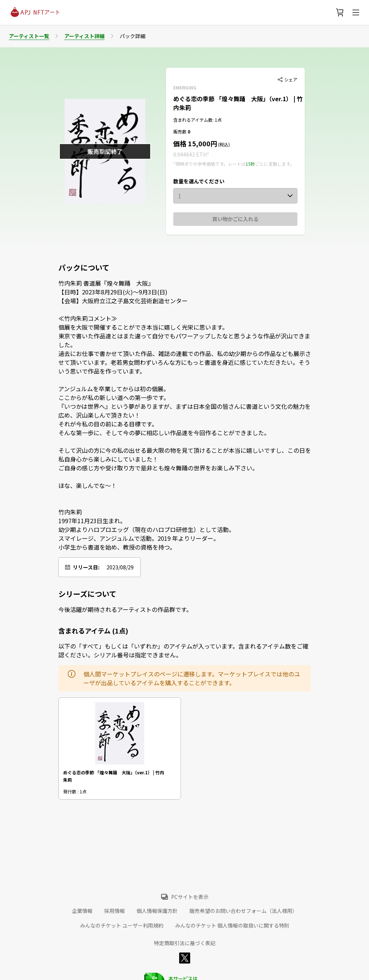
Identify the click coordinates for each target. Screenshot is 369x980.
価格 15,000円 (195, 143)
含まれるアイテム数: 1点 (198, 120)
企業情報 (82, 911)
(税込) (223, 144)
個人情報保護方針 (157, 911)
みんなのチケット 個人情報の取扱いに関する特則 (232, 925)
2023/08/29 (120, 567)
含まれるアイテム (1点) (93, 631)
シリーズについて (87, 594)
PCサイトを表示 (190, 897)
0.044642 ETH (190, 154)
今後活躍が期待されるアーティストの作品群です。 (125, 609)
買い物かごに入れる (235, 219)
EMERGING (185, 87)
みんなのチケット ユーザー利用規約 (122, 925)
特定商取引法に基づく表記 (185, 943)
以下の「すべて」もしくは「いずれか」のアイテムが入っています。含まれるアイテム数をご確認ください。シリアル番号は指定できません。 (183, 650)
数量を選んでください (199, 181)
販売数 (180, 131)
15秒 (250, 164)
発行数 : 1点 (75, 791)
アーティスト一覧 (29, 36)
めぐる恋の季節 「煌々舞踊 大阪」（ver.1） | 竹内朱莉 (114, 776)
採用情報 (115, 911)
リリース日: (86, 567)
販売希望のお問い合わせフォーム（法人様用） (243, 911)
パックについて (84, 268)
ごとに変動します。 (275, 164)
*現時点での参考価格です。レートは (209, 164)
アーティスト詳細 (84, 36)
